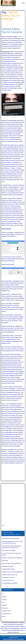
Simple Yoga (5, 561)
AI (3, 594)
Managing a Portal (6, 611)
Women (4, 616)
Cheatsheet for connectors (8, 578)
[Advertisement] (11, 505)
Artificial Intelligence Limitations (10, 583)
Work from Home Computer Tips (10, 575)
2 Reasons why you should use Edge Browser (12, 572)
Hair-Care (4, 605)
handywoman (5, 608)
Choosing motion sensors (8, 580)
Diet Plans (4, 600)
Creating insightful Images (8, 569)
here (15, 236)
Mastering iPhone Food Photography (11, 539)
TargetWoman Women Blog (19, 636)
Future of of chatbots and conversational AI (12, 558)
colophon (4, 597)
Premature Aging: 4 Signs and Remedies (11, 563)
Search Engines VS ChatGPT (9, 550)
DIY (3, 602)
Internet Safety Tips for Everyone (12, 30)
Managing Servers (6, 614)
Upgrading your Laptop (7, 566)
